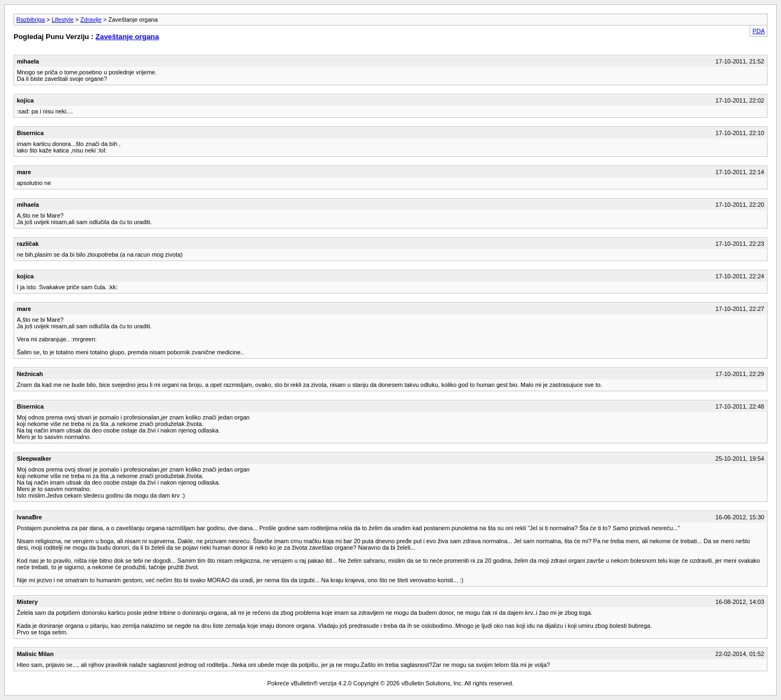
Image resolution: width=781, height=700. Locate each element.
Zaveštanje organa (127, 37)
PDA (758, 31)
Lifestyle (62, 20)
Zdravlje (91, 20)
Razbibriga (31, 20)
